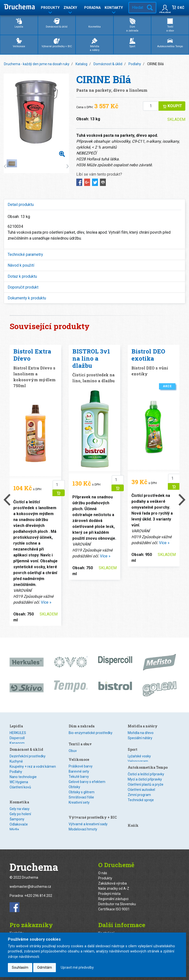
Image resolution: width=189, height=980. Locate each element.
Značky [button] (70, 8)
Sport (132, 43)
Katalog (81, 64)
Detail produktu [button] (21, 205)
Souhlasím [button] (20, 967)
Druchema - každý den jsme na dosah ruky (37, 64)
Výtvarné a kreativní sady (88, 820)
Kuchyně (16, 769)
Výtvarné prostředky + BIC (57, 43)
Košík (133, 808)
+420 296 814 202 (38, 891)
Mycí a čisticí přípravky (145, 779)
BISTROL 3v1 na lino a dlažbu (91, 358)
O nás (103, 868)
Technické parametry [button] (25, 254)
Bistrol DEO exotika (148, 355)
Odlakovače (19, 825)
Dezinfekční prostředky (28, 764)
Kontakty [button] (114, 8)
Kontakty (16, 928)
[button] (165, 8)
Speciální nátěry (140, 738)
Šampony (17, 820)
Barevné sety (79, 774)
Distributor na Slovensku (117, 899)
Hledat (150, 8)
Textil (73, 753)
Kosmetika (94, 23)
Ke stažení (106, 928)
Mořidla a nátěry (143, 726)
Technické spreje (141, 799)
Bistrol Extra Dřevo (32, 355)
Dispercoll (17, 738)
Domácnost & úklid (57, 23)
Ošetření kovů (20, 795)
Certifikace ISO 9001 (114, 904)
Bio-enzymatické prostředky (91, 733)
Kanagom (17, 743)
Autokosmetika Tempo (170, 43)
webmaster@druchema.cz (30, 882)
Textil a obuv (80, 741)
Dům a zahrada (82, 726)
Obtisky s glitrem (82, 794)
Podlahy (135, 64)
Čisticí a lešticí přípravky (146, 774)
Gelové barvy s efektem (87, 784)
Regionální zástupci (113, 894)
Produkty (105, 873)
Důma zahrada (132, 25)
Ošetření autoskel (141, 789)
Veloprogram (138, 758)
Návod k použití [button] (21, 265)
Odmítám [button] (45, 967)
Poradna (92, 8)
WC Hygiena (19, 789)
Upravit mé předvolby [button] (77, 967)
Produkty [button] (50, 8)
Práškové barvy (81, 768)
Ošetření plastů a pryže (146, 784)
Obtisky (74, 789)
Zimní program (139, 794)
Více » (46, 602)
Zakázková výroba (112, 879)
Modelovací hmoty (83, 825)
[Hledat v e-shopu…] (136, 8)
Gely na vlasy (20, 810)
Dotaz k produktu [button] (22, 276)
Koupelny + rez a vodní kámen (33, 774)
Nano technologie (23, 784)
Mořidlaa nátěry (95, 45)
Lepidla (19, 23)
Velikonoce (19, 43)
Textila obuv (170, 25)
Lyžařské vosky (139, 753)
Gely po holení (20, 815)
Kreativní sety (79, 805)
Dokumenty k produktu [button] (27, 298)
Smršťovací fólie (81, 799)
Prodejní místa (109, 889)
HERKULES (18, 733)
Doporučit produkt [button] (23, 287)
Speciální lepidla (22, 748)
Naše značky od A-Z (114, 884)
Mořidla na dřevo (141, 733)
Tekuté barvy (79, 779)
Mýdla (14, 830)
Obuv (73, 748)
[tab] (94, 205)
